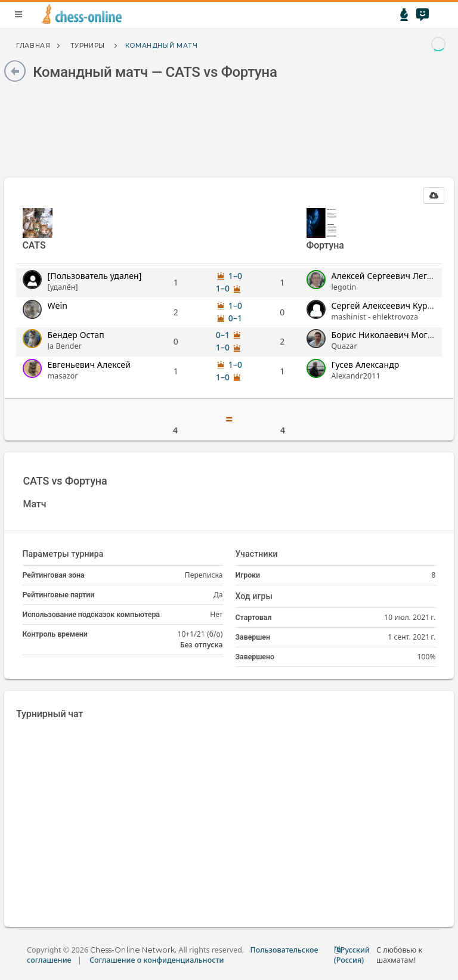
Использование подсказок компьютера (91, 614)
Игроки (248, 575)
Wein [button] (58, 306)
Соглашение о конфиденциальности (157, 960)
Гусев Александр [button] (366, 365)
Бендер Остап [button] (76, 335)
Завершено (255, 657)
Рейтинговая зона (54, 575)
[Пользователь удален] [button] (95, 276)
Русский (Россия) (352, 955)
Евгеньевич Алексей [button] (89, 365)
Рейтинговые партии (59, 595)
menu (18, 14)
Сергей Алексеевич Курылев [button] (390, 306)
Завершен (253, 637)
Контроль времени (55, 634)
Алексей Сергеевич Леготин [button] (389, 276)
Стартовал (254, 617)
